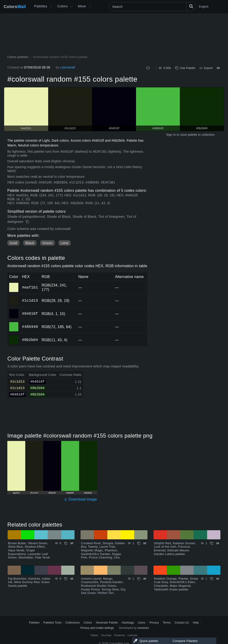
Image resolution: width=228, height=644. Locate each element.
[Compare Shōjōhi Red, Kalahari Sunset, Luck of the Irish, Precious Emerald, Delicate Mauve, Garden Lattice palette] (218, 543)
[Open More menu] (51, 7)
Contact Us (182, 623)
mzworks (143, 628)
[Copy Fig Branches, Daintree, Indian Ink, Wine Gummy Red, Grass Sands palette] (66, 579)
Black (30, 243)
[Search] (152, 7)
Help (196, 623)
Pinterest (120, 635)
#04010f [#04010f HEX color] (14, 310)
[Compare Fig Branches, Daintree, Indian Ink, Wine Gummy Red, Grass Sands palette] (72, 579)
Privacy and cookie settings (97, 628)
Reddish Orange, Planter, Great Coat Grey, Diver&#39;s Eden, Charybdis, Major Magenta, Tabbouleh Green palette (176, 584)
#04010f (30, 314)
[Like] (148, 68)
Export (206, 68)
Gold (13, 243)
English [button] (204, 7)
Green (47, 243)
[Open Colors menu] (72, 7)
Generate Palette (107, 623)
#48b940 (30, 327)
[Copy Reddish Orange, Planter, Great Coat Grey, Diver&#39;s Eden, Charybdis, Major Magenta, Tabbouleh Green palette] (212, 579)
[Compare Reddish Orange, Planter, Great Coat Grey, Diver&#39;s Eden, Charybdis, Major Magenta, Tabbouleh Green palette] (218, 579)
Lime (65, 243)
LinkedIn (133, 635)
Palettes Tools (52, 623)
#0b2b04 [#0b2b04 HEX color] (14, 337)
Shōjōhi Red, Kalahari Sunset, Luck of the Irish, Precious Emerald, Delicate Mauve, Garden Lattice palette (175, 549)
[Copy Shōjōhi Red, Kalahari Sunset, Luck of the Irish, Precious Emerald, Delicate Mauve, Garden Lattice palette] (212, 543)
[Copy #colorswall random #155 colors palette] (28, 222)
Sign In (171, 135)
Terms (167, 623)
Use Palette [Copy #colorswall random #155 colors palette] (185, 68)
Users (142, 623)
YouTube (106, 635)
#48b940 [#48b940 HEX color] (14, 323)
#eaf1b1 (30, 287)
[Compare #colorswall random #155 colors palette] (218, 68)
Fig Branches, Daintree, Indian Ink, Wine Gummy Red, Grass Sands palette (29, 582)
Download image (80, 499)
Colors (15, 7)
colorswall (68, 67)
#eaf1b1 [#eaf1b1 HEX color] (14, 284)
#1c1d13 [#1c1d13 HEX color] (14, 297)
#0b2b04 (30, 340)
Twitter (94, 635)
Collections (72, 623)
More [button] (82, 6)
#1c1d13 (30, 301)
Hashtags (128, 623)
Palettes (41, 6)
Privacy (154, 623)
